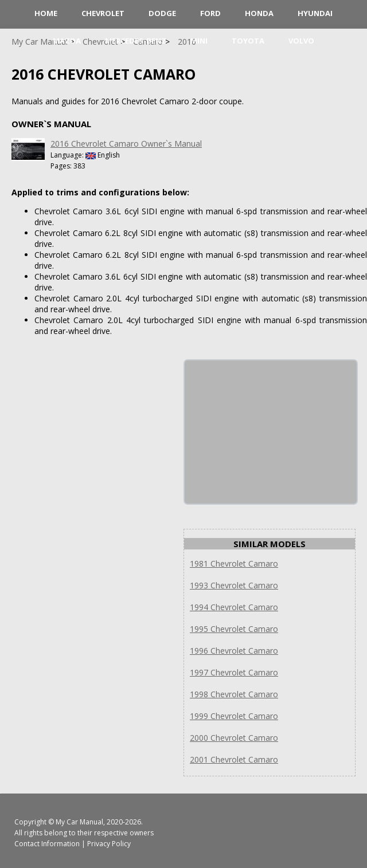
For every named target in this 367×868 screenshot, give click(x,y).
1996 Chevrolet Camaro (234, 651)
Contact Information (47, 844)
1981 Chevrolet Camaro (234, 563)
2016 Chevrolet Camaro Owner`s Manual (126, 144)
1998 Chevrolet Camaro (234, 694)
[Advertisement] (271, 432)
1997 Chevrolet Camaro (234, 672)
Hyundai (315, 13)
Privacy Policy (109, 844)
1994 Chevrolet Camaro (234, 607)
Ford (210, 13)
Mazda (67, 41)
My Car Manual (79, 822)
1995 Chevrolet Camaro (234, 629)
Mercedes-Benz (136, 41)
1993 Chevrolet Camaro (234, 585)
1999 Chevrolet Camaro (234, 716)
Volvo (301, 41)
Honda (259, 13)
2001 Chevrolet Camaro (234, 759)
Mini (199, 41)
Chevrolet (103, 13)
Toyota (248, 41)
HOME (46, 13)
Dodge (162, 13)
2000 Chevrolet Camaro (234, 738)
